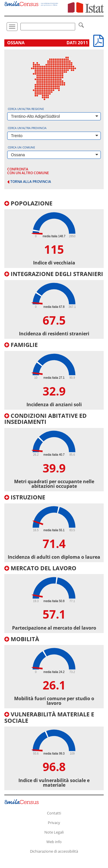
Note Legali (54, 832)
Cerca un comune (21, 147)
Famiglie (21, 345)
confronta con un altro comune (28, 171)
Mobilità (22, 639)
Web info (54, 842)
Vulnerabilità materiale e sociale (49, 717)
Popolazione (28, 203)
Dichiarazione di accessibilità (54, 851)
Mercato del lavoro (40, 568)
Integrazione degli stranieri (54, 274)
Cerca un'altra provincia (27, 128)
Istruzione (25, 497)
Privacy (54, 823)
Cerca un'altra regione (26, 109)
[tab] (54, 234)
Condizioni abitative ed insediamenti (46, 419)
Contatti (54, 813)
